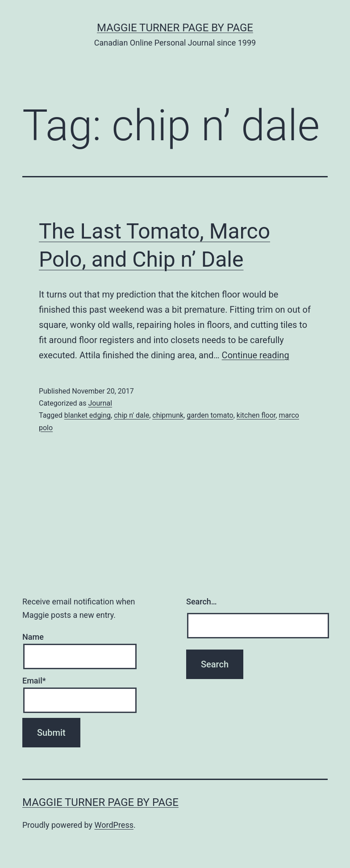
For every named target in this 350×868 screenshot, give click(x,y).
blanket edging (87, 415)
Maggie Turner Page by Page (175, 28)
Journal (100, 403)
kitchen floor (256, 415)
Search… (202, 602)
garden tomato (210, 415)
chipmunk (168, 415)
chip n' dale (131, 415)
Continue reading (256, 355)
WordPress (114, 825)
